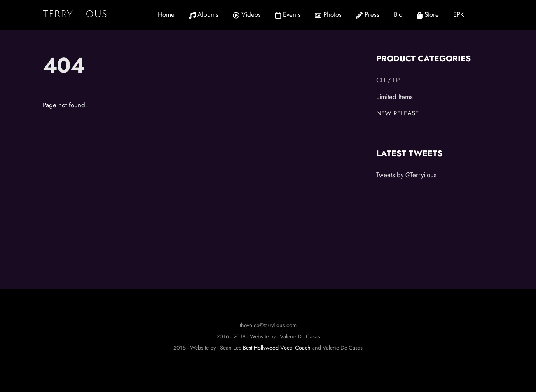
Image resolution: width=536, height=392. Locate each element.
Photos (328, 14)
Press (368, 14)
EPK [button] (459, 14)
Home (166, 14)
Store (428, 14)
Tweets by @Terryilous (406, 175)
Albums (204, 14)
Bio (398, 14)
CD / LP (388, 80)
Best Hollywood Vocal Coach (277, 348)
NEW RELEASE (397, 113)
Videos (247, 14)
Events (288, 14)
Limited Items (395, 97)
